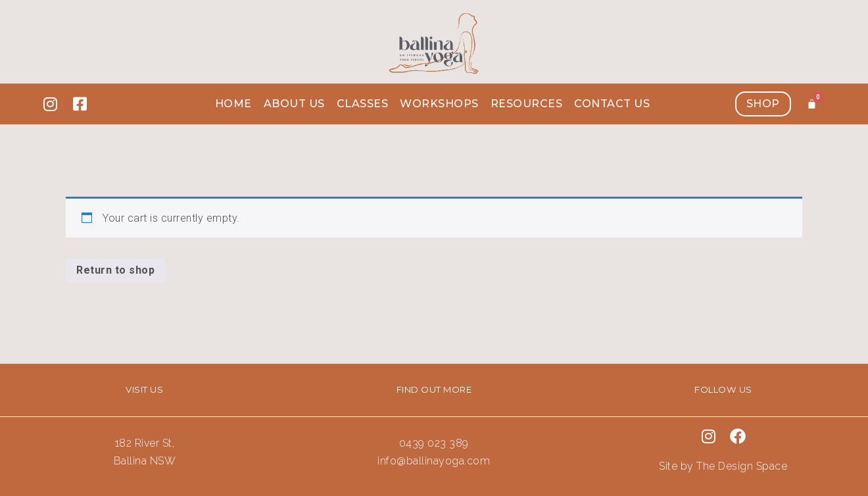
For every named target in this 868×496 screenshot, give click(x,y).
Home (233, 104)
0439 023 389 (434, 443)
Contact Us (612, 104)
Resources (527, 104)
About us (294, 104)
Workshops (439, 104)
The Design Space (742, 466)
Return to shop (115, 270)
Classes (363, 104)
